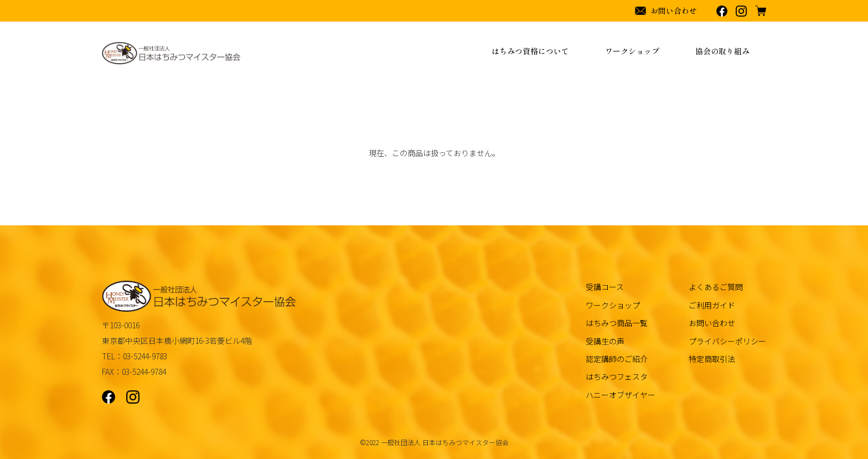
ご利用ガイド (712, 305)
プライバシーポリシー (727, 341)
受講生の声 (605, 341)
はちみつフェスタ (617, 377)
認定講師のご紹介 (617, 359)
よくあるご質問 (716, 287)
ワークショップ (613, 305)
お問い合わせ (712, 323)
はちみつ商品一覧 (617, 323)
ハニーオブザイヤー (621, 395)
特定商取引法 (712, 359)
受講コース (605, 287)
